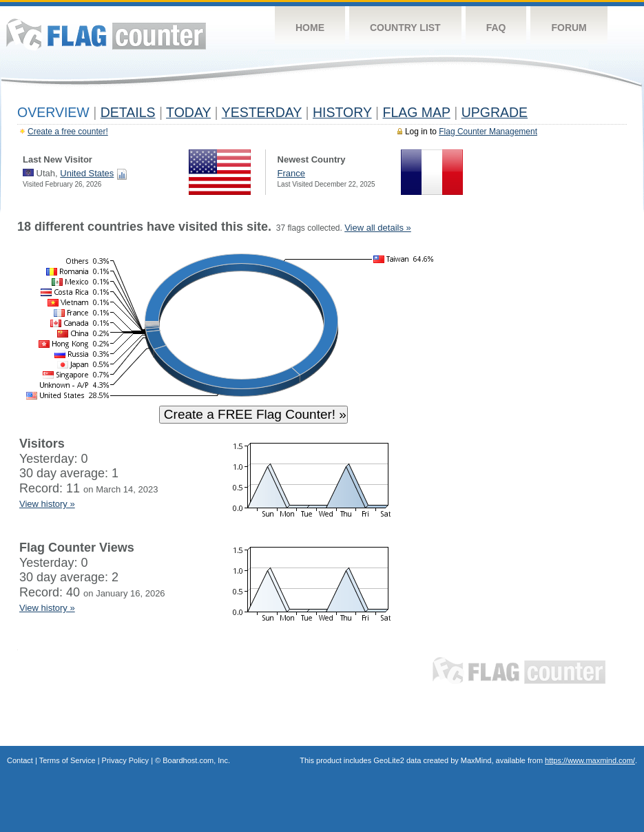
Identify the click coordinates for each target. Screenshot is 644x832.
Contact (20, 760)
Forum (569, 28)
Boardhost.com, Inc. (196, 760)
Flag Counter (106, 34)
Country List (405, 28)
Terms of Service (67, 760)
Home (310, 28)
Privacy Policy (125, 760)
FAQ (496, 28)
